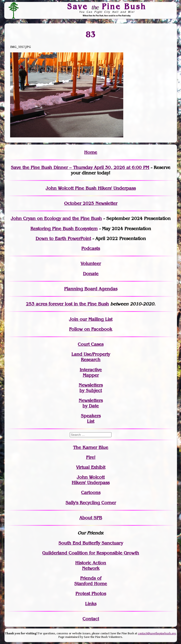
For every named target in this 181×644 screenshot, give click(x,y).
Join (74, 319)
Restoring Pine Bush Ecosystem (64, 229)
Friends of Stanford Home (91, 581)
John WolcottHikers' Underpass (91, 480)
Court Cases (91, 344)
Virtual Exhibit (91, 467)
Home (91, 152)
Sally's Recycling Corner (91, 503)
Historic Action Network (91, 566)
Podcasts (91, 248)
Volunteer (91, 264)
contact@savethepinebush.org (157, 633)
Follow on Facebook (91, 329)
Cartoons (91, 493)
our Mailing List (95, 319)
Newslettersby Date (91, 403)
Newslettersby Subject (91, 388)
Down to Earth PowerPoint (63, 239)
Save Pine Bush (107, 6)
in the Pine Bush (82, 304)
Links (91, 604)
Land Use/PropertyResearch (91, 357)
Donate (91, 274)
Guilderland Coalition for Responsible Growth (91, 553)
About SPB (91, 518)
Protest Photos (91, 594)
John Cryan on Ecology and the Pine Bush (56, 218)
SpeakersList (91, 419)
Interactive (91, 370)
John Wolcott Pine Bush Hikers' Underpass (91, 188)
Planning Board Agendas (91, 289)
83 (91, 34)
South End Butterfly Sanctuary (91, 543)
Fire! (91, 457)
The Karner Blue (91, 447)
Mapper (91, 375)
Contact (91, 619)
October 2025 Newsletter (91, 203)
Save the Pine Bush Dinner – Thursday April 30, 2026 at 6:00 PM (80, 167)
